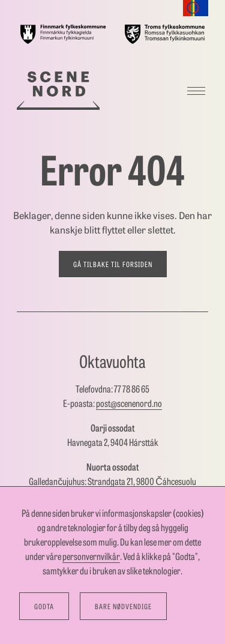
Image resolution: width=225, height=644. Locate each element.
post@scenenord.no (129, 403)
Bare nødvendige (123, 606)
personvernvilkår (91, 556)
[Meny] (196, 91)
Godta (44, 606)
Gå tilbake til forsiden (113, 264)
